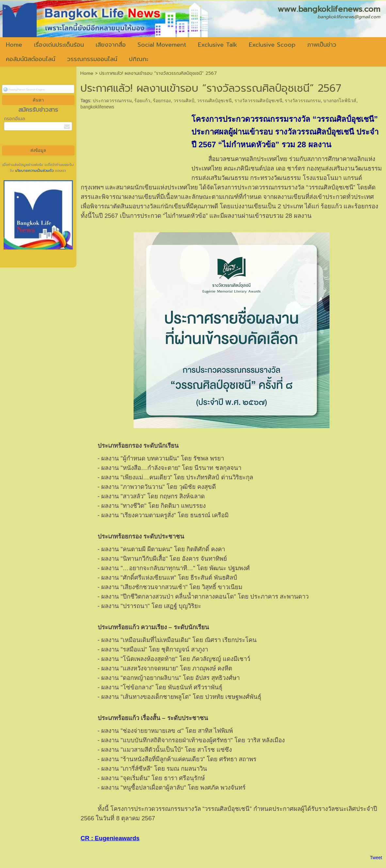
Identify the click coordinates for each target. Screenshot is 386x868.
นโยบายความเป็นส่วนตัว (34, 171)
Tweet (376, 858)
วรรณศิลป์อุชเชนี (214, 101)
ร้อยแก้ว (142, 101)
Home (87, 73)
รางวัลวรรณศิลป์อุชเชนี (258, 101)
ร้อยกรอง (162, 101)
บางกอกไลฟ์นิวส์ (340, 101)
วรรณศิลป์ (184, 101)
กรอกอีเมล (15, 119)
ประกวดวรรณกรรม (112, 101)
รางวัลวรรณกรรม (303, 101)
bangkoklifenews (97, 107)
